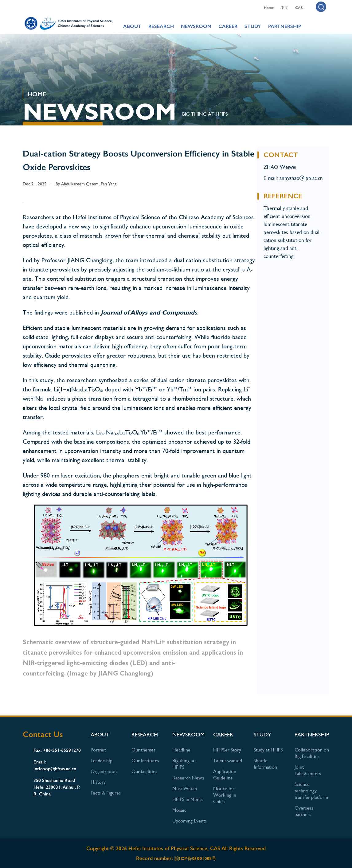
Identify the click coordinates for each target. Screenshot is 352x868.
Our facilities (144, 771)
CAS (299, 8)
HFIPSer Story (227, 750)
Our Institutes (145, 761)
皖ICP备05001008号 (195, 858)
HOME (37, 94)
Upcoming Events (190, 821)
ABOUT (132, 26)
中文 (284, 8)
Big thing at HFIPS (205, 114)
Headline (181, 750)
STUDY (253, 26)
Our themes (143, 750)
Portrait (98, 750)
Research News (188, 778)
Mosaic (179, 810)
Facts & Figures (106, 793)
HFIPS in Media (188, 799)
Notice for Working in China (225, 795)
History (98, 782)
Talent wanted (228, 761)
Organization (104, 771)
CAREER (228, 26)
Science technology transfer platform (311, 791)
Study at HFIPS (268, 750)
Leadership (102, 761)
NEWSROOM (196, 26)
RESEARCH (161, 26)
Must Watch (185, 789)
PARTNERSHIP (285, 26)
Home (269, 8)
